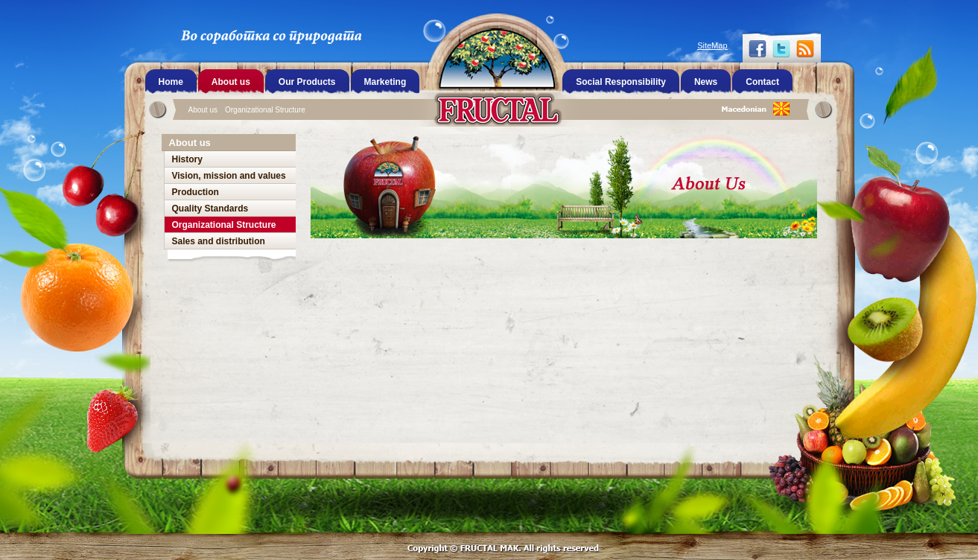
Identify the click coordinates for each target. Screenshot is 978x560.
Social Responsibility (621, 82)
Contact (762, 82)
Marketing (385, 82)
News (706, 82)
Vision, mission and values (229, 176)
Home (171, 82)
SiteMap (712, 45)
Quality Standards (210, 209)
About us (203, 110)
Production (196, 192)
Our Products (307, 82)
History (187, 159)
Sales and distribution (219, 241)
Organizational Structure (265, 110)
